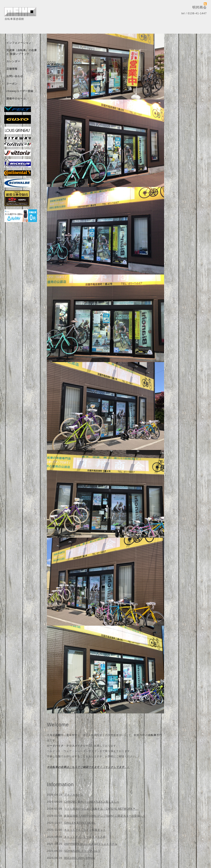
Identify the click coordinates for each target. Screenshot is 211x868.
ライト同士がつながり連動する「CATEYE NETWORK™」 (101, 809)
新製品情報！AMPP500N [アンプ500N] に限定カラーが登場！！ (105, 816)
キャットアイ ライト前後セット (85, 830)
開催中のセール (16, 99)
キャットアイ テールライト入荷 (85, 837)
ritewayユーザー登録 (20, 91)
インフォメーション (19, 43)
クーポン (12, 84)
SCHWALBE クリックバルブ (82, 851)
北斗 (69, 735)
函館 (58, 735)
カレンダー (13, 61)
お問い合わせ (15, 76)
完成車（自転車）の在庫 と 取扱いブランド (22, 52)
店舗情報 (12, 69)
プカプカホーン (74, 795)
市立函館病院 (91, 735)
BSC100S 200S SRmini (80, 858)
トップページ (15, 35)
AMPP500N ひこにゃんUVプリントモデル (91, 844)
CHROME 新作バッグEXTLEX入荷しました (92, 802)
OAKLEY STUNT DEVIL (80, 823)
